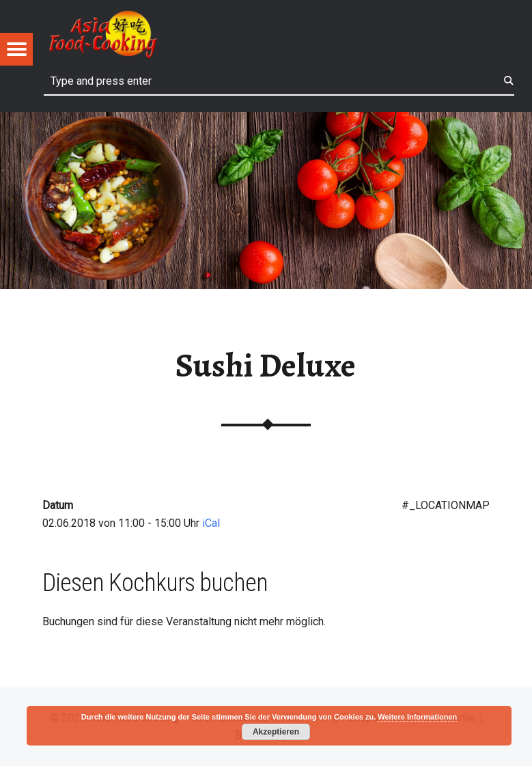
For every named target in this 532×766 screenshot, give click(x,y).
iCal (211, 523)
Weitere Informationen (417, 717)
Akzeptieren (276, 732)
